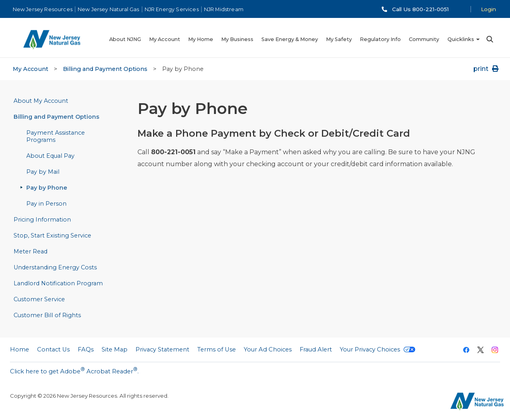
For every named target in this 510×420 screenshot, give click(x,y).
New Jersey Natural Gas (109, 9)
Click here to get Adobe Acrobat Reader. (74, 371)
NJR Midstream (224, 9)
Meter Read (30, 251)
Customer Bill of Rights (47, 315)
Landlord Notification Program (58, 283)
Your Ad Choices (268, 349)
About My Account (41, 101)
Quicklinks (461, 39)
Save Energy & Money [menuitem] (290, 39)
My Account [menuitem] (165, 39)
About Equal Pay (50, 156)
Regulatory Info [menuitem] (380, 39)
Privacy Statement (162, 349)
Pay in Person (46, 204)
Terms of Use (217, 349)
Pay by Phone (47, 188)
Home (20, 349)
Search (489, 39)
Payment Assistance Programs (56, 136)
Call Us (420, 9)
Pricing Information (42, 220)
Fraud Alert (316, 349)
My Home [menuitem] (201, 39)
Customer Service (39, 299)
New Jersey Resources (43, 9)
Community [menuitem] (424, 39)
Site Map (115, 349)
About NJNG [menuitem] (125, 39)
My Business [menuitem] (237, 39)
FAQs (86, 349)
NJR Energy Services (172, 9)
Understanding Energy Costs (55, 267)
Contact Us (53, 349)
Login (488, 9)
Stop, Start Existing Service (52, 236)
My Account (30, 69)
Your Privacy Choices (378, 349)
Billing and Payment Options (105, 69)
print (487, 69)
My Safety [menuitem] (339, 39)
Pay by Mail (43, 172)
